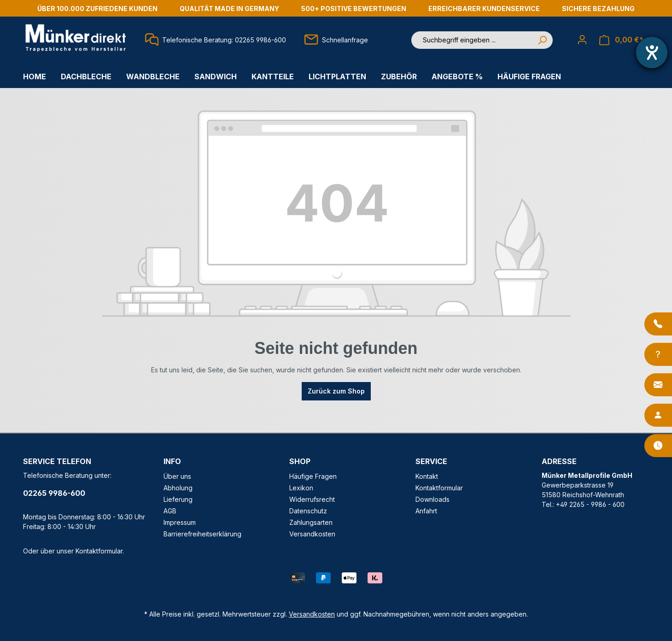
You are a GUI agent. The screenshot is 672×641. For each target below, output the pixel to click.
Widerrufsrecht (312, 499)
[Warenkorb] (621, 40)
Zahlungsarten (311, 522)
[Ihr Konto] (582, 40)
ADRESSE (559, 461)
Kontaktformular (99, 551)
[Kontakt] (658, 385)
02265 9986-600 (54, 493)
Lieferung (178, 499)
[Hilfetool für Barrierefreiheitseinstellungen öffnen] (652, 53)
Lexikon (301, 488)
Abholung (178, 488)
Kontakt (427, 476)
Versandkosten (312, 534)
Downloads (432, 499)
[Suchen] (542, 40)
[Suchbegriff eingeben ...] (472, 40)
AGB (170, 511)
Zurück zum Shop (336, 391)
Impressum (180, 522)
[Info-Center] (658, 354)
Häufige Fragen (313, 476)
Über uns (177, 476)
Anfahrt (426, 511)
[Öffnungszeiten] (658, 446)
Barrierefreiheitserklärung (202, 534)
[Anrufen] (658, 324)
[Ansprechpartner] (658, 415)
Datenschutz (308, 511)
